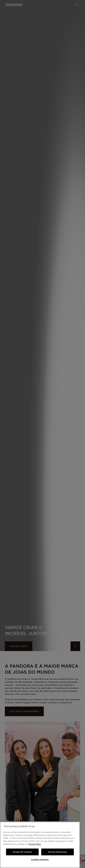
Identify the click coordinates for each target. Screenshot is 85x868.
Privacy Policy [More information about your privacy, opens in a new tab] (35, 844)
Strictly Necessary (58, 852)
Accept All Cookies (22, 852)
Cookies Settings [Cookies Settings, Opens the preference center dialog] (40, 859)
